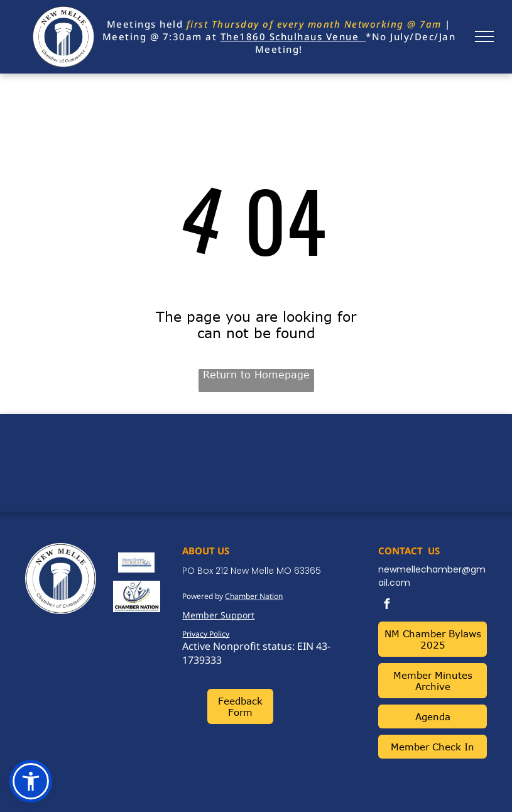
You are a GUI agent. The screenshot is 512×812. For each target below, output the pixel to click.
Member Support (218, 615)
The (230, 36)
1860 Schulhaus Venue (299, 36)
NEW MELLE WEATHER (256, 461)
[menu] (484, 36)
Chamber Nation (254, 596)
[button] (31, 781)
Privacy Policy (206, 634)
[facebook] (386, 606)
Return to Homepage (256, 375)
